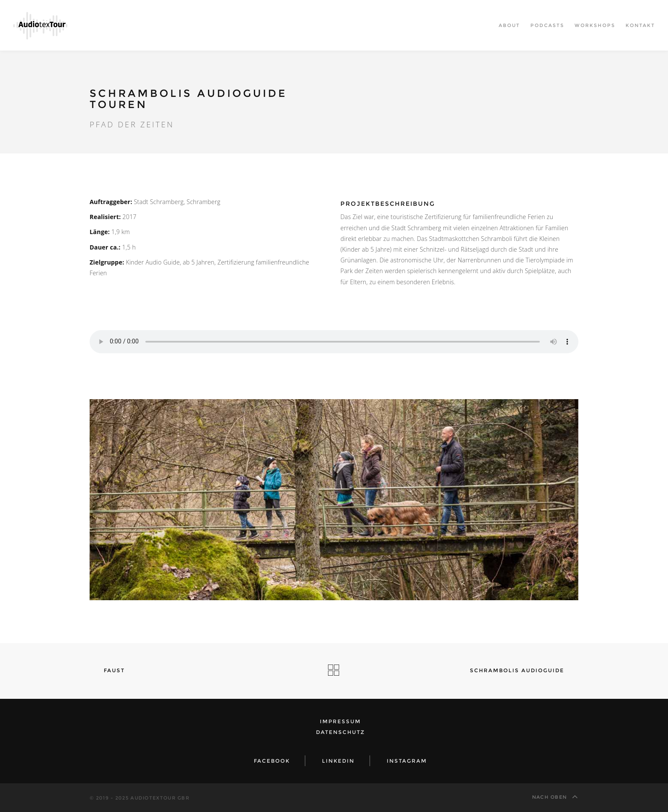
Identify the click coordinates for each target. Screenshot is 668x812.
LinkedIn (338, 761)
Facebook (272, 761)
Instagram (407, 761)
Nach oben (555, 796)
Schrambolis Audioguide (521, 670)
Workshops (595, 25)
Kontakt (640, 25)
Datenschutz (340, 732)
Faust (110, 670)
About (509, 25)
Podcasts (547, 25)
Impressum (340, 721)
